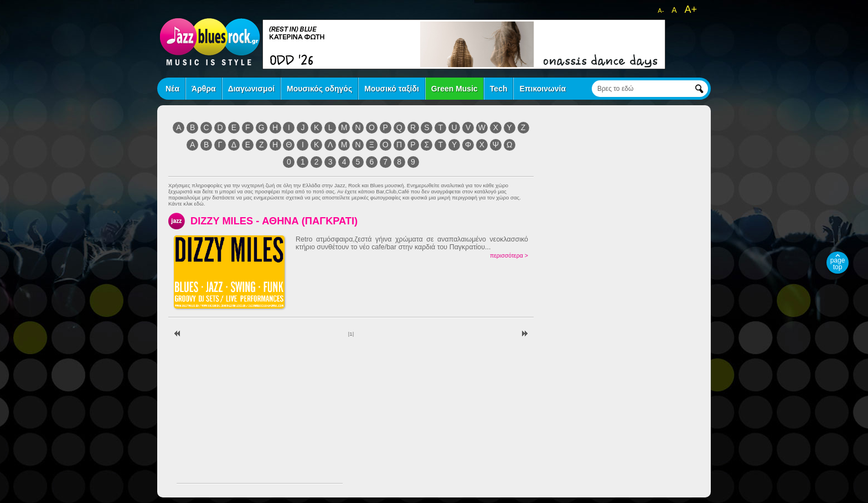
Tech (499, 89)
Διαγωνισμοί (251, 89)
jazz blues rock (210, 42)
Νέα (172, 89)
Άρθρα (204, 89)
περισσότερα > (509, 255)
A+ (691, 9)
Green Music (454, 89)
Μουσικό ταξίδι (392, 89)
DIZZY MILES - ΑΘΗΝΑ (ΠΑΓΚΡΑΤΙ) (274, 221)
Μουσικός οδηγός (319, 89)
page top (838, 264)
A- (661, 11)
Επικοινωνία (542, 89)
